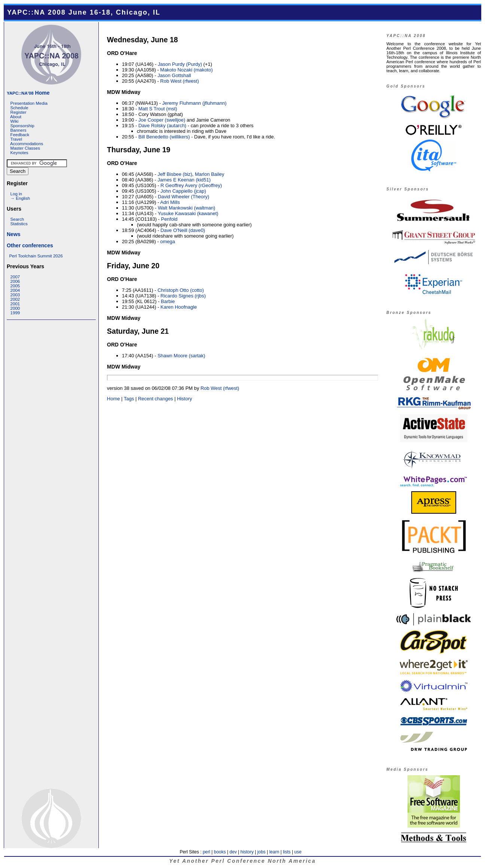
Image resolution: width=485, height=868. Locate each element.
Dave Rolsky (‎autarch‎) (162, 126)
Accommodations (27, 144)
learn (274, 852)
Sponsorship (22, 126)
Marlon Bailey (210, 174)
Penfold (169, 219)
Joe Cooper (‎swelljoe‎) (162, 120)
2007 (15, 277)
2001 (15, 304)
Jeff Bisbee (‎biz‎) (175, 174)
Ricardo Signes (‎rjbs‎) (183, 296)
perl (207, 852)
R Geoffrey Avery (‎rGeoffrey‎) (191, 185)
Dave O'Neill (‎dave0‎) (183, 230)
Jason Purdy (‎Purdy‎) (180, 64)
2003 (15, 295)
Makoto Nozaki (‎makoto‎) (186, 70)
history (247, 852)
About (16, 117)
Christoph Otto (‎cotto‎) (181, 290)
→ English (20, 198)
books (220, 852)
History (184, 399)
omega (168, 242)
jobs (262, 852)
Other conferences (30, 245)
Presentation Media (29, 103)
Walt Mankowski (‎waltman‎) (187, 208)
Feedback (20, 135)
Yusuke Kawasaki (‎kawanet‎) (188, 213)
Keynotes (19, 153)
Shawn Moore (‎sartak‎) (181, 356)
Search (17, 219)
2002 (15, 299)
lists (287, 852)
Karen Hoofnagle (179, 307)
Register (19, 112)
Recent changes (156, 399)
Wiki (15, 121)
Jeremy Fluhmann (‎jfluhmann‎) (194, 103)
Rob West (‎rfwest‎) (179, 81)
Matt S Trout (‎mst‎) (158, 109)
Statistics (19, 224)
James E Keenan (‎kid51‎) (184, 180)
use (298, 852)
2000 (15, 308)
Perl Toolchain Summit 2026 (36, 256)
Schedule (19, 108)
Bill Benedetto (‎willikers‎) (164, 137)
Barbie (168, 301)
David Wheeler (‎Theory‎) (184, 197)
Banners (19, 130)
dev (233, 852)
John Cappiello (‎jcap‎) (183, 191)
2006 (15, 281)
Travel (16, 139)
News (14, 234)
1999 (15, 313)
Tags (129, 399)
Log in (16, 194)
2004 (15, 290)
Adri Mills (170, 202)
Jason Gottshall (174, 75)
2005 (15, 286)
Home (28, 93)
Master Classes (25, 148)
